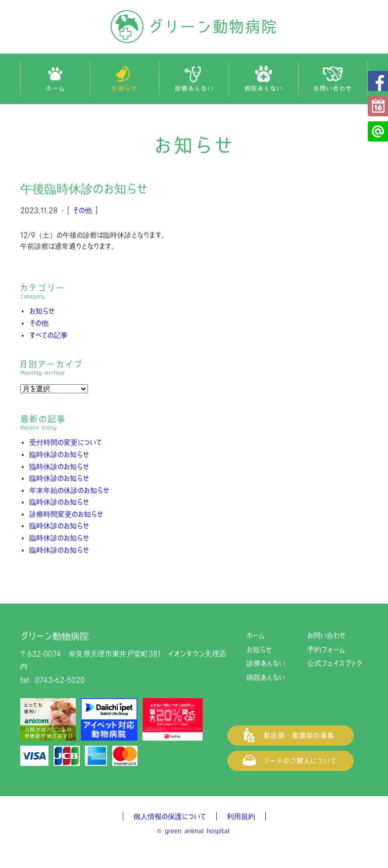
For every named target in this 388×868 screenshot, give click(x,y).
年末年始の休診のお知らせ (69, 490)
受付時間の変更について (66, 442)
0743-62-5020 (60, 680)
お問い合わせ (326, 635)
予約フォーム (378, 106)
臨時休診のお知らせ (59, 454)
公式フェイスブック (378, 81)
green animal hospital (197, 831)
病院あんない (266, 677)
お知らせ (42, 311)
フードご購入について (290, 761)
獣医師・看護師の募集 (290, 736)
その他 (82, 210)
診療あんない (266, 663)
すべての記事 (48, 335)
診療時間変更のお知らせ (66, 514)
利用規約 (241, 816)
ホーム (256, 635)
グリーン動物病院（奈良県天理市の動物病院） (194, 27)
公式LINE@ (378, 131)
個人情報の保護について (170, 816)
